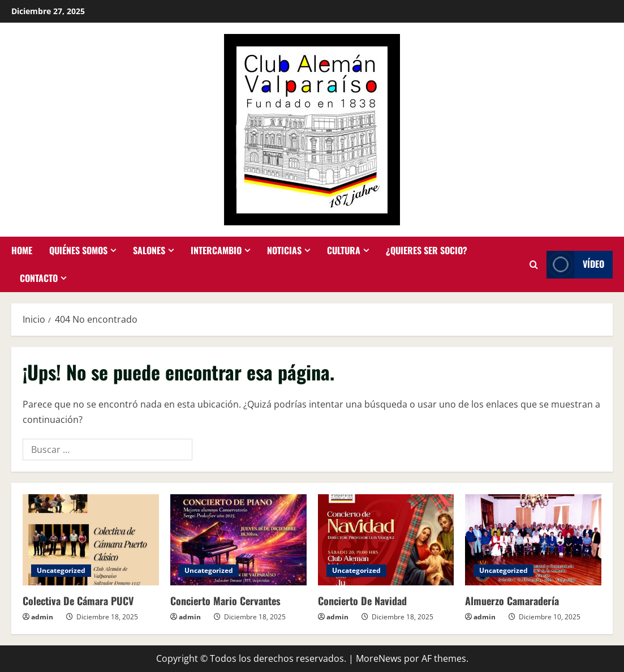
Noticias (284, 250)
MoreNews (379, 658)
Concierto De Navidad (362, 601)
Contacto (39, 278)
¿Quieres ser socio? (427, 250)
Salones (149, 250)
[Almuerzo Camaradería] (533, 540)
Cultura (344, 250)
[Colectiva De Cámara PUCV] (91, 540)
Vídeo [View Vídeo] (575, 265)
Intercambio (216, 250)
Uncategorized (61, 570)
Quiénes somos (78, 250)
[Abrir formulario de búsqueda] (534, 265)
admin (42, 617)
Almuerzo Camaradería (512, 601)
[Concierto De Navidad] (386, 540)
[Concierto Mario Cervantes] (238, 540)
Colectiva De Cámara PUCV (78, 601)
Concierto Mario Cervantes (225, 601)
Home (22, 250)
